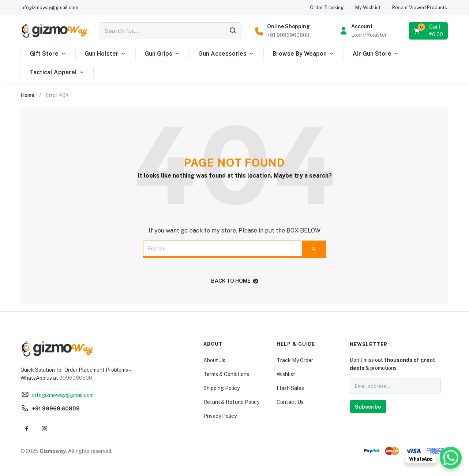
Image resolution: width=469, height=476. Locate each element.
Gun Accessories (226, 54)
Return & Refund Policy (231, 402)
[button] (429, 31)
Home (27, 95)
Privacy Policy (220, 416)
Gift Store (48, 54)
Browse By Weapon (303, 54)
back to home (235, 281)
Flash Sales (290, 388)
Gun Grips (162, 54)
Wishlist (286, 374)
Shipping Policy (222, 388)
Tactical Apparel (57, 72)
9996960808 (76, 378)
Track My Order (295, 360)
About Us (214, 360)
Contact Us (290, 402)
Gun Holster (105, 54)
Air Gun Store (376, 54)
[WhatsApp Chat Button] (451, 458)
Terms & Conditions (226, 374)
